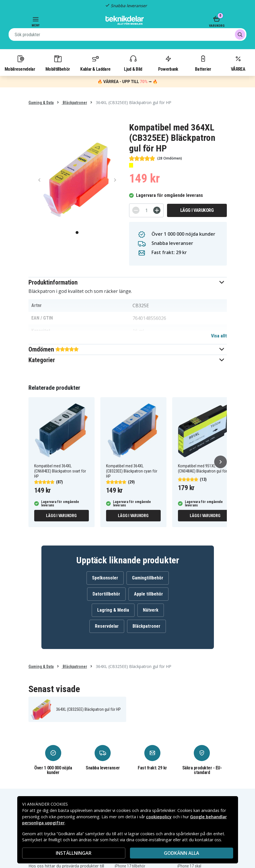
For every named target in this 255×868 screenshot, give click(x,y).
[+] (157, 210)
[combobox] (127, 34)
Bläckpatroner (74, 103)
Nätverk (151, 610)
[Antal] (146, 210)
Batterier (203, 63)
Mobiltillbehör (58, 63)
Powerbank (168, 63)
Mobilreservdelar (20, 63)
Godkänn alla (182, 853)
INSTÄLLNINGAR (74, 853)
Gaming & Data (41, 103)
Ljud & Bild (133, 63)
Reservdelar (107, 626)
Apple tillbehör (148, 594)
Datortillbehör (106, 594)
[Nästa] (221, 462)
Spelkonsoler (105, 578)
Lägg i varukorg (197, 210)
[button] (128, 282)
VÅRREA (238, 63)
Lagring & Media (113, 610)
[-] (136, 210)
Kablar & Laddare (95, 63)
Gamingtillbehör (148, 578)
